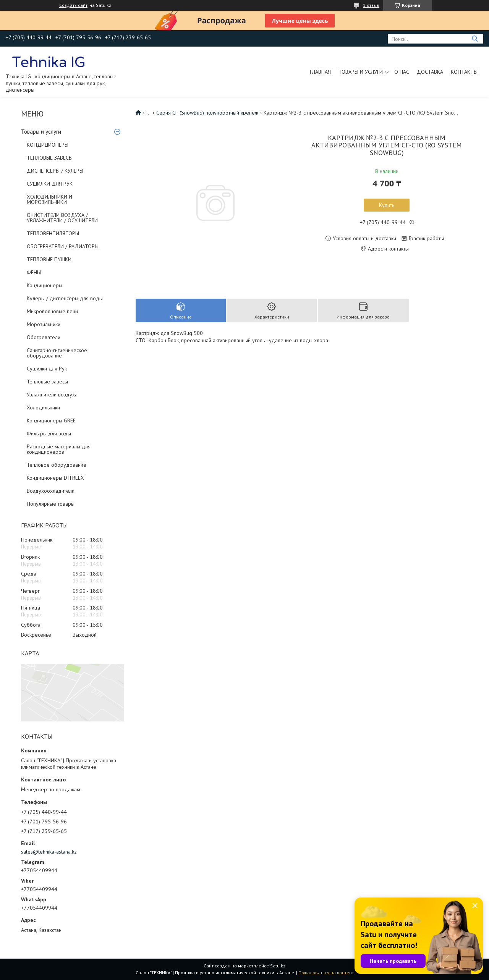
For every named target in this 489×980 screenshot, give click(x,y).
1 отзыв (371, 5)
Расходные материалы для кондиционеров (59, 449)
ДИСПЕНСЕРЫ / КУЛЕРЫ (55, 171)
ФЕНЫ (34, 272)
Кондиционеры (45, 285)
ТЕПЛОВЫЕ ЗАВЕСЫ (50, 158)
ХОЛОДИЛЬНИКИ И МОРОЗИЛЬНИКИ (49, 199)
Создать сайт (73, 5)
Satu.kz (278, 966)
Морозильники (44, 324)
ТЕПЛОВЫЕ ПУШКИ (49, 259)
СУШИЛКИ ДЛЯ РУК (50, 184)
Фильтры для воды (49, 433)
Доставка (430, 72)
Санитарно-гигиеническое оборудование (57, 353)
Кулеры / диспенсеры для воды (65, 298)
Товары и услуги (361, 72)
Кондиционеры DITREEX (55, 478)
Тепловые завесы (47, 382)
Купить (387, 205)
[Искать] (475, 39)
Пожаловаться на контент (326, 973)
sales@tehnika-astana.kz (49, 852)
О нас (402, 72)
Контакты (464, 72)
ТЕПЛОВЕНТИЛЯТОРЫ (53, 233)
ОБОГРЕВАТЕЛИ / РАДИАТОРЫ (63, 246)
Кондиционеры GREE (51, 420)
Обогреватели (44, 337)
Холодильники (43, 408)
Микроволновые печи (52, 311)
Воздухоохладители (51, 491)
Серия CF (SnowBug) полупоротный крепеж (207, 113)
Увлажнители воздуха (52, 395)
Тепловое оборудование (57, 465)
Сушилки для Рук (47, 369)
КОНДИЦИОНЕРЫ (48, 145)
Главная (320, 72)
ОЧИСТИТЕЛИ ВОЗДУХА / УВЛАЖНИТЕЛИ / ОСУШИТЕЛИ (62, 218)
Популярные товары (51, 504)
